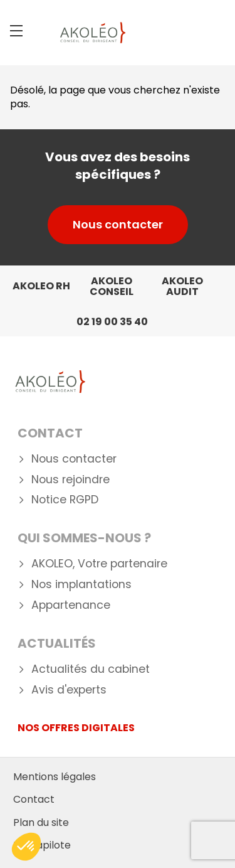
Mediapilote (42, 845)
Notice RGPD (65, 500)
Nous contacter (118, 224)
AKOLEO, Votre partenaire (99, 564)
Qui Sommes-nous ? (84, 538)
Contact (50, 433)
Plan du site (41, 822)
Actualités (57, 643)
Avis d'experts (69, 690)
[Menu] (16, 31)
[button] (26, 847)
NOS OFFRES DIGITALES (76, 728)
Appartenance (71, 605)
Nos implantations (81, 585)
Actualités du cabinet (91, 669)
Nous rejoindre (70, 480)
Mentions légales (55, 777)
